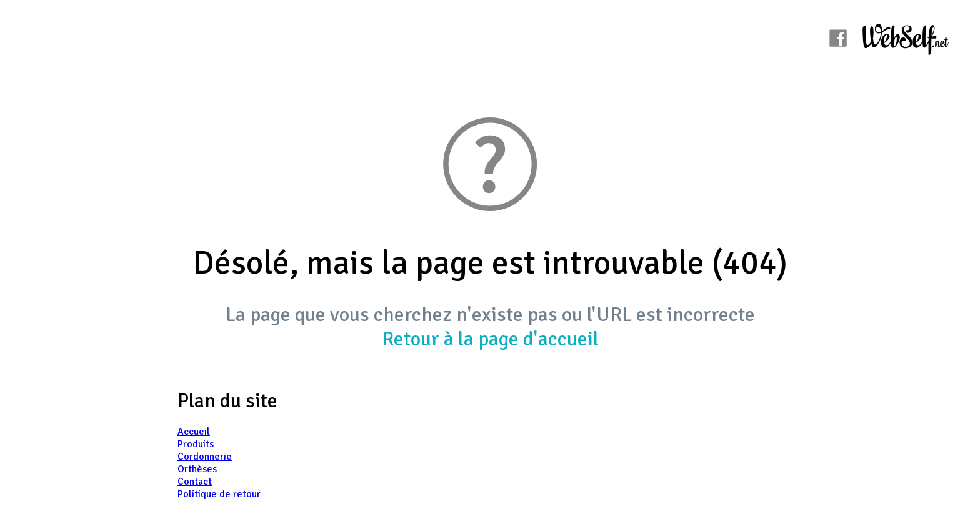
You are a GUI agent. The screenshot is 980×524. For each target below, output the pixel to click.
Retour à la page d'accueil (490, 339)
